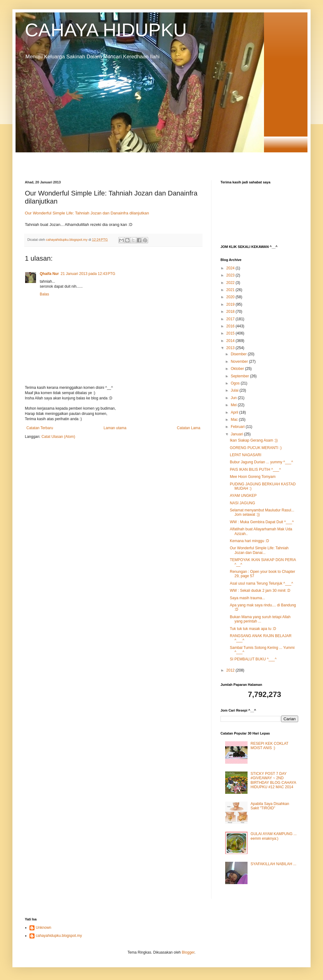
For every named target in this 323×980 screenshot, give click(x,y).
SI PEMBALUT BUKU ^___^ (253, 659)
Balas (44, 294)
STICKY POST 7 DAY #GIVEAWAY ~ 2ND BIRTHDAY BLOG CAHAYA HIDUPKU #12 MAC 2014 (273, 780)
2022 (231, 283)
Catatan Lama (189, 428)
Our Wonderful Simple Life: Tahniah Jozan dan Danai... (259, 550)
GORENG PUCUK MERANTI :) (256, 448)
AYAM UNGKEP (243, 496)
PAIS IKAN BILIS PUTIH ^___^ (255, 470)
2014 (231, 341)
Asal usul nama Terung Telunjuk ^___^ (262, 583)
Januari (237, 434)
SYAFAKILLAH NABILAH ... (273, 864)
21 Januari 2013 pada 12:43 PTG (88, 274)
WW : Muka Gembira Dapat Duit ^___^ (262, 522)
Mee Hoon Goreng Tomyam (253, 477)
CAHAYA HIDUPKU (106, 30)
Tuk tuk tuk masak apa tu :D (253, 629)
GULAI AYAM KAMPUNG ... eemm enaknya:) (274, 836)
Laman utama (115, 428)
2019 (231, 304)
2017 (231, 319)
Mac (235, 420)
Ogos (236, 383)
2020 (231, 297)
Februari (238, 427)
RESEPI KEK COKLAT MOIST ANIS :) (270, 746)
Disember (239, 354)
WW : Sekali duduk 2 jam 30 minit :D (260, 591)
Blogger (188, 952)
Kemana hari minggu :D (249, 541)
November (240, 362)
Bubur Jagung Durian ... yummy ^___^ (261, 462)
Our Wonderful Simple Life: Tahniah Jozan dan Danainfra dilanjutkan (87, 213)
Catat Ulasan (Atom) (58, 437)
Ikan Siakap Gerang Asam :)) (254, 440)
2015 (231, 333)
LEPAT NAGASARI (246, 455)
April (235, 412)
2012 (231, 670)
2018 (231, 312)
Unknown (43, 928)
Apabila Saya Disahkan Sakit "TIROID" (270, 806)
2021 (231, 290)
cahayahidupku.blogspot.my (59, 936)
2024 (231, 268)
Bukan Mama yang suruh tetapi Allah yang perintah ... (260, 619)
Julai (235, 390)
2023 (231, 275)
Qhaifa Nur (49, 274)
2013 (231, 348)
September (240, 376)
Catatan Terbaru (40, 428)
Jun (234, 398)
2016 (231, 326)
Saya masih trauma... (247, 598)
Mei (234, 405)
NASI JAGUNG (242, 503)
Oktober (238, 369)
